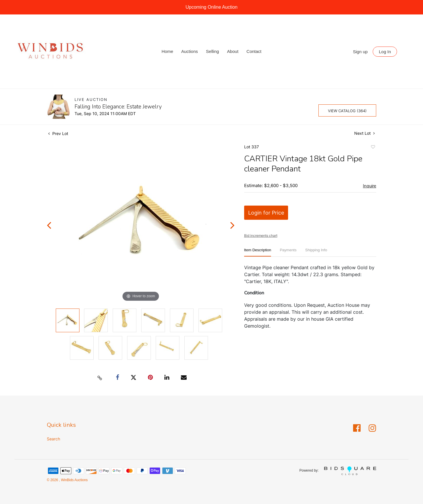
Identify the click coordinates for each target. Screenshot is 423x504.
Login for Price (266, 213)
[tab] (258, 252)
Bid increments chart (261, 236)
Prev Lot (58, 133)
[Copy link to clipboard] (100, 378)
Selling (213, 51)
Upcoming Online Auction (211, 7)
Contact (254, 51)
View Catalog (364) (347, 111)
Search (53, 439)
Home (167, 51)
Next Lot (364, 133)
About (233, 51)
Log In (385, 52)
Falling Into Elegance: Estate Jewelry (118, 107)
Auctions (190, 51)
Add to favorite (373, 148)
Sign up (360, 52)
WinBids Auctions (74, 480)
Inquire (370, 186)
